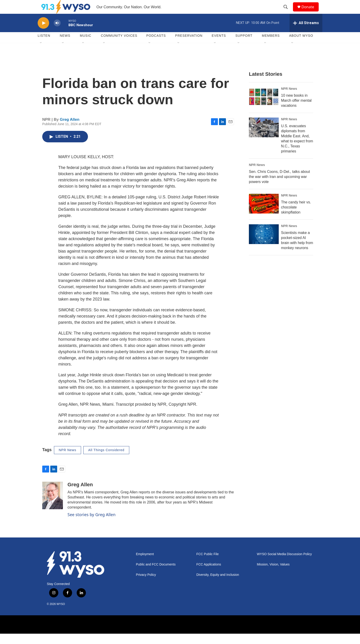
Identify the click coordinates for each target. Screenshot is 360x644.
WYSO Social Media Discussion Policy (284, 564)
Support (244, 46)
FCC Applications (209, 575)
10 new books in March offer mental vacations (296, 111)
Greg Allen (70, 130)
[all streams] (306, 33)
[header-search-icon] (288, 12)
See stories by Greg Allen (91, 525)
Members (271, 46)
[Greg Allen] (53, 506)
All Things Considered (106, 460)
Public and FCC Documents (156, 575)
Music (86, 46)
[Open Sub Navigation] (41, 53)
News (65, 46)
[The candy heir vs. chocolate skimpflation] (264, 214)
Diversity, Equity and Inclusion (218, 585)
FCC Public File (207, 564)
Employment (145, 564)
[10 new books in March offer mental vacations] (264, 107)
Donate (311, 12)
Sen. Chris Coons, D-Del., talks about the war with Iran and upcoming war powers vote (279, 187)
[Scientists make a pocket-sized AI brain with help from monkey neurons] (264, 245)
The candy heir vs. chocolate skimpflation (296, 218)
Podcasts (156, 46)
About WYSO (301, 46)
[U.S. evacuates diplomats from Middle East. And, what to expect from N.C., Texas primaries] (264, 138)
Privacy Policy (146, 585)
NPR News (289, 99)
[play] (43, 33)
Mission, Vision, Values (273, 575)
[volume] (57, 33)
